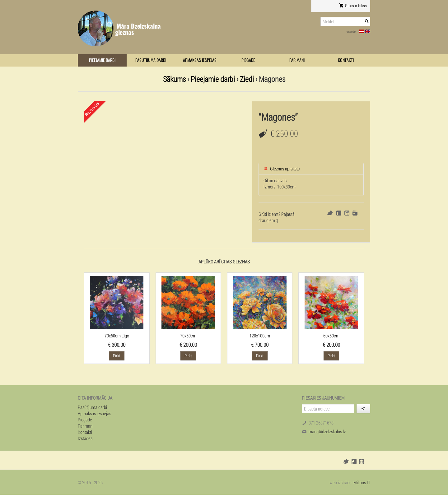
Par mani (297, 60)
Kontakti (346, 60)
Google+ (355, 213)
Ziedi (247, 79)
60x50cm (331, 336)
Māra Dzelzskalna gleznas (138, 29)
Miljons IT (362, 482)
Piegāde (248, 60)
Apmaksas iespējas (200, 60)
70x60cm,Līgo (117, 336)
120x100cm (260, 336)
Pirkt (117, 356)
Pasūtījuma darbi (151, 60)
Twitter (330, 213)
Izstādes (85, 438)
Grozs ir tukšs (353, 6)
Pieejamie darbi (102, 60)
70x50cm (188, 336)
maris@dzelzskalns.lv (327, 431)
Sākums (174, 79)
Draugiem (347, 213)
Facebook (339, 213)
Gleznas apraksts (282, 169)
